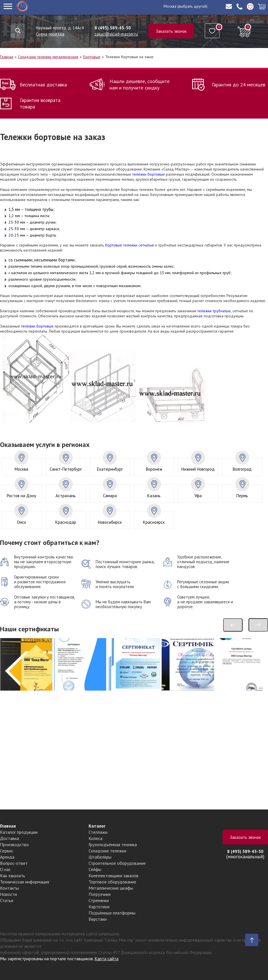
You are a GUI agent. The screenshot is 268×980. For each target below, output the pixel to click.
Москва (170, 6)
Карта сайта (106, 959)
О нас (5, 869)
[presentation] (233, 625)
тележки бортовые (149, 174)
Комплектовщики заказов (114, 876)
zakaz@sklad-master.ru (116, 34)
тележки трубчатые (214, 311)
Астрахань (66, 496)
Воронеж (154, 469)
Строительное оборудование (117, 863)
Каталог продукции (19, 832)
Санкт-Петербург (66, 469)
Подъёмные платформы (112, 913)
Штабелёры (100, 857)
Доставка (9, 838)
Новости (8, 894)
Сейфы (95, 869)
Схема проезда (50, 34)
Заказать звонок (171, 31)
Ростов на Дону (21, 496)
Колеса (95, 838)
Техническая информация (25, 882)
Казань (154, 496)
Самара (110, 496)
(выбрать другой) (192, 6)
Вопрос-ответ (14, 863)
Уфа (198, 496)
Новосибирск (110, 522)
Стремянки (99, 900)
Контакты (9, 888)
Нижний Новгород (198, 469)
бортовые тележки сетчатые (129, 245)
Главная (7, 57)
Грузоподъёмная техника (113, 844)
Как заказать (13, 876)
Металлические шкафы (111, 888)
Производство (14, 844)
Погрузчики (100, 894)
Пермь (242, 496)
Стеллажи (98, 832)
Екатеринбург (110, 469)
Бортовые (92, 57)
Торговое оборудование (112, 882)
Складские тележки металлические (48, 57)
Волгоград (242, 469)
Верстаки (98, 919)
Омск (22, 522)
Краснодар (66, 522)
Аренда (7, 857)
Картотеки (99, 907)
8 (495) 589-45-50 (113, 28)
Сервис (7, 851)
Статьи (7, 900)
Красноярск (154, 522)
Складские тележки (107, 851)
